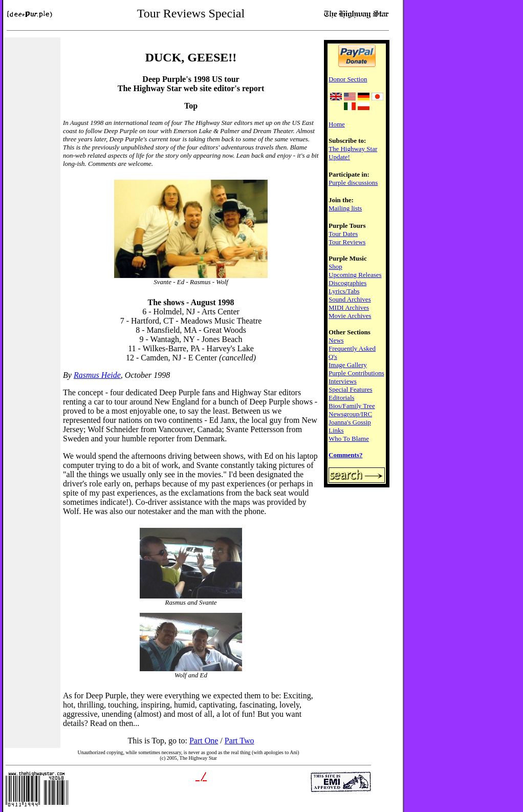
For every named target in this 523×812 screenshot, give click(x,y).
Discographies (347, 283)
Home (337, 124)
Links (336, 430)
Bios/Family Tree (352, 406)
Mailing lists (345, 208)
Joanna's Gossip (350, 422)
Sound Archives (350, 299)
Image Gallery (348, 365)
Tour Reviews (347, 242)
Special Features (351, 389)
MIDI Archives (349, 307)
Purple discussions (353, 183)
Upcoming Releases (355, 275)
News (336, 340)
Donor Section (348, 79)
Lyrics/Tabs (344, 291)
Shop (335, 266)
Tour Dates (343, 234)
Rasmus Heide (97, 375)
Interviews (343, 381)
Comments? (345, 455)
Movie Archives (350, 316)
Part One (204, 741)
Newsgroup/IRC (350, 414)
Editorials (342, 398)
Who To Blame (349, 439)
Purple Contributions (356, 373)
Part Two (239, 741)
